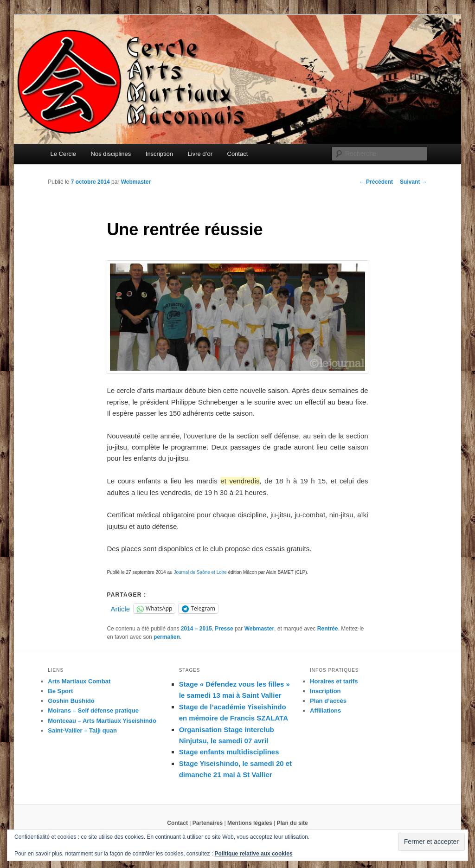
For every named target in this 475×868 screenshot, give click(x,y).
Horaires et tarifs (334, 681)
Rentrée (328, 629)
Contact (238, 154)
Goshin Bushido (71, 701)
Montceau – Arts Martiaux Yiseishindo (102, 721)
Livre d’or (200, 154)
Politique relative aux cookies (254, 854)
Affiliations (325, 710)
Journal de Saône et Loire (200, 572)
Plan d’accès (328, 701)
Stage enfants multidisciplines (229, 752)
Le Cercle (63, 154)
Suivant (414, 182)
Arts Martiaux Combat (79, 681)
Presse (224, 629)
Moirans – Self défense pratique (93, 710)
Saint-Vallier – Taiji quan (82, 730)
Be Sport (60, 691)
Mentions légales (250, 823)
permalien (167, 637)
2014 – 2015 (196, 629)
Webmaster (136, 182)
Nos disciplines (111, 154)
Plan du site (292, 823)
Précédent (376, 182)
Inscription (159, 154)
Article (120, 608)
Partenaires (208, 823)
